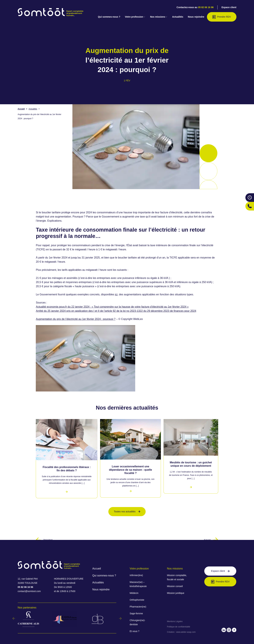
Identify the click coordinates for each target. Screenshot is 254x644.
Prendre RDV (222, 17)
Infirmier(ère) (136, 575)
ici (116, 294)
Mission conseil (175, 586)
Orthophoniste (137, 600)
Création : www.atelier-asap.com (181, 632)
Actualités (178, 17)
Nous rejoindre (196, 17)
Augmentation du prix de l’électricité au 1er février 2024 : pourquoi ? (76, 319)
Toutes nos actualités (127, 512)
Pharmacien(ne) (138, 607)
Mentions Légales (175, 621)
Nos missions (159, 17)
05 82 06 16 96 (206, 7)
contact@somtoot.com (29, 591)
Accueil (21, 109)
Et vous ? (134, 631)
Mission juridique (176, 593)
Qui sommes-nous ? (109, 17)
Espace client (229, 7)
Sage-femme (136, 613)
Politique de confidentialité (179, 627)
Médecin (134, 593)
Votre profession (135, 17)
